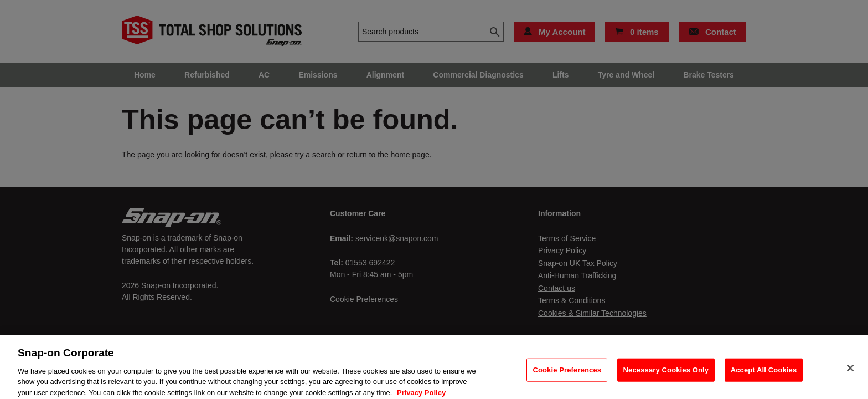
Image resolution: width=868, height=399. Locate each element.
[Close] (850, 373)
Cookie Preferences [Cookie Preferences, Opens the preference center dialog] (567, 375)
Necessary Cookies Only (666, 375)
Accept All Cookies (764, 375)
